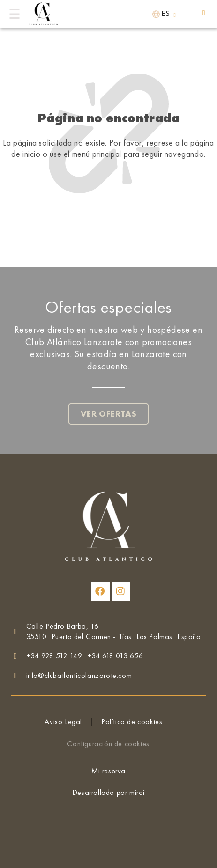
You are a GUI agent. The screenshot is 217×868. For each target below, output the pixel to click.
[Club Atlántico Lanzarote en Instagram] (121, 591)
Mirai (137, 792)
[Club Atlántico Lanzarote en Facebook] (100, 591)
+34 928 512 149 (54, 656)
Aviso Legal (63, 722)
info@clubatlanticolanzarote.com (79, 675)
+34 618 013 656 (115, 656)
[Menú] (14, 14)
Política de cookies (132, 722)
